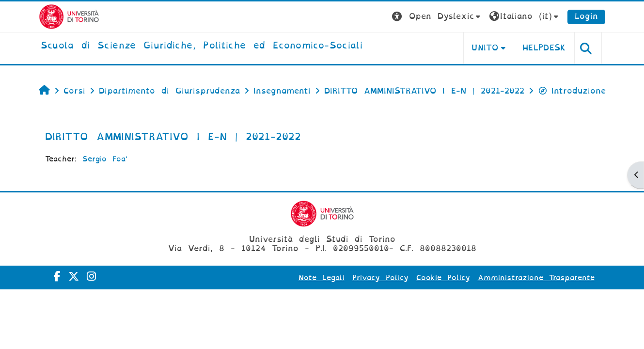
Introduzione (572, 91)
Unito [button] (485, 48)
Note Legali (322, 278)
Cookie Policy (443, 278)
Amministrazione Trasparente (536, 278)
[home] (202, 46)
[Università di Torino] (69, 16)
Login (586, 16)
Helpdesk (544, 48)
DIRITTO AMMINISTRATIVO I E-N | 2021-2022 (173, 137)
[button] (437, 17)
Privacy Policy (380, 278)
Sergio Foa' (105, 159)
